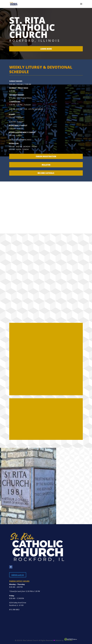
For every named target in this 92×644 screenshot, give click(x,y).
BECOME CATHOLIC (46, 173)
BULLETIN (46, 165)
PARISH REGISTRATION (46, 156)
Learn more (46, 49)
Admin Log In (18, 575)
